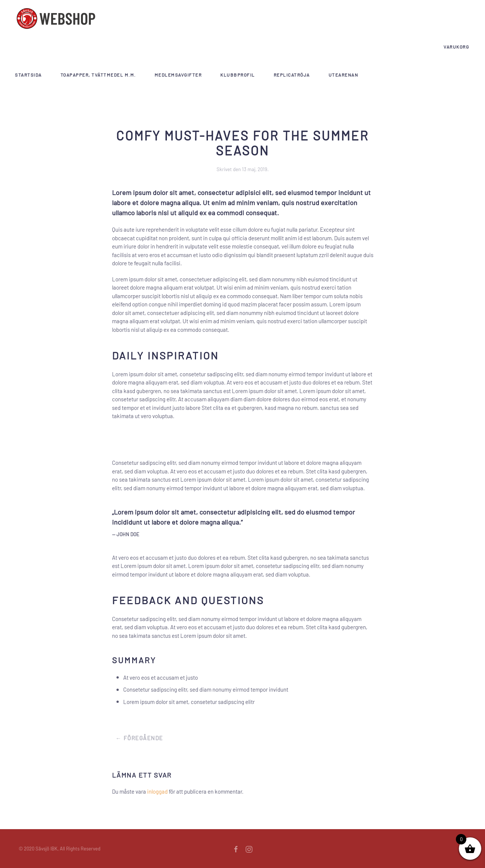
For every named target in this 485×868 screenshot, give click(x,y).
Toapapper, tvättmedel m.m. (98, 75)
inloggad (157, 791)
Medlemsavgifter (178, 75)
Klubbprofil (238, 75)
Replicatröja (292, 75)
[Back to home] (56, 19)
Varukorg (456, 47)
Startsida (28, 75)
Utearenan (343, 75)
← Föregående (139, 738)
